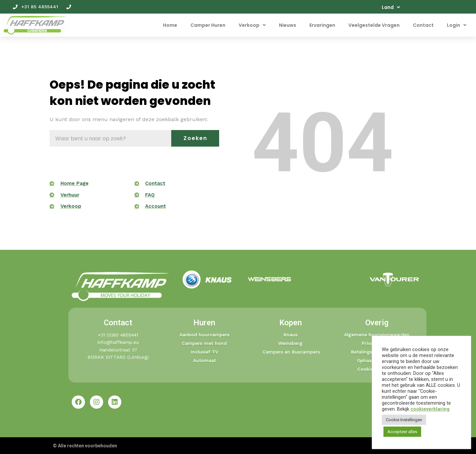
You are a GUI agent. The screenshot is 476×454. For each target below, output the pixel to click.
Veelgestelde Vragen (374, 25)
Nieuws (288, 25)
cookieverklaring (430, 409)
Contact (423, 25)
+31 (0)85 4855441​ (118, 335)
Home (170, 25)
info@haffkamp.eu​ (118, 342)
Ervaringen (322, 25)
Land (391, 7)
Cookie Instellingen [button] (404, 420)
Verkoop (252, 25)
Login (457, 25)
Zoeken (195, 138)
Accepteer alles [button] (402, 432)
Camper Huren (208, 25)
